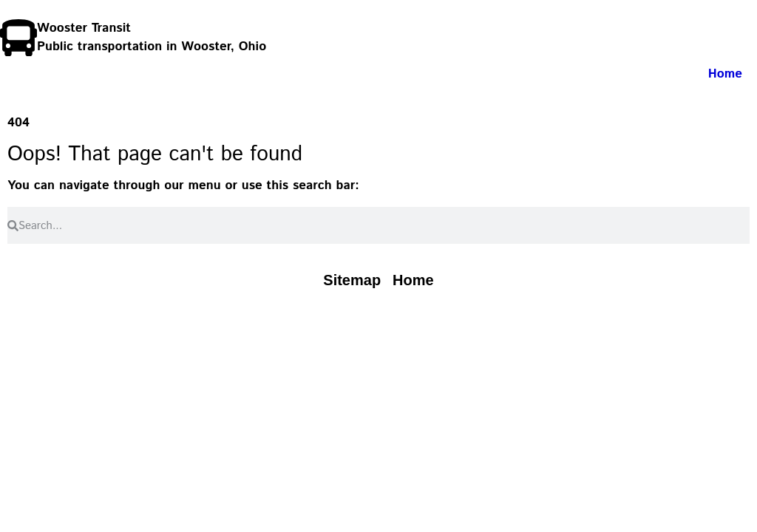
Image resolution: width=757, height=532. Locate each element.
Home (725, 74)
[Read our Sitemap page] (352, 280)
